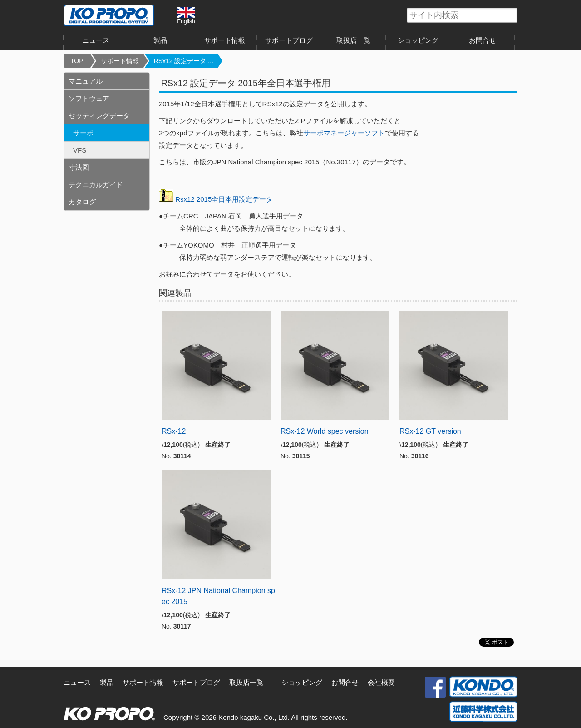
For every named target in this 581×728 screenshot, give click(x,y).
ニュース (96, 40)
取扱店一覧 (353, 40)
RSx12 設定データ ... (184, 61)
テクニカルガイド (96, 185)
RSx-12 (174, 431)
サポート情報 (225, 40)
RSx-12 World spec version (325, 431)
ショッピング (418, 40)
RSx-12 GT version (430, 431)
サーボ (83, 133)
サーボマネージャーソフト (344, 133)
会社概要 (381, 682)
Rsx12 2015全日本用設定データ (224, 199)
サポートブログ (289, 40)
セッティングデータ (99, 116)
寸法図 (79, 167)
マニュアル (86, 81)
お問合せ (483, 40)
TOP (77, 61)
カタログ (82, 202)
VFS (80, 150)
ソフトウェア (89, 98)
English (186, 15)
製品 (160, 40)
